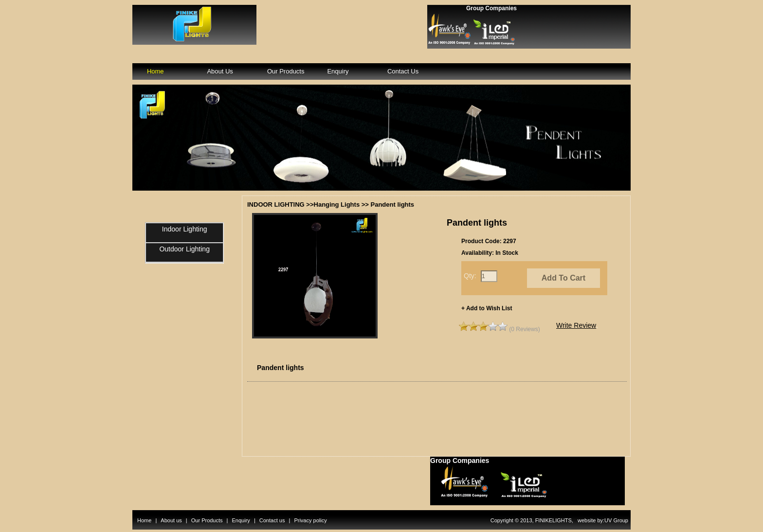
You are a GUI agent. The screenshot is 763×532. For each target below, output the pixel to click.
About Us (220, 71)
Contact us (272, 520)
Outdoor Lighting (184, 249)
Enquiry (338, 71)
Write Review (576, 325)
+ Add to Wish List (487, 308)
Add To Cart (563, 278)
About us (171, 520)
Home (155, 71)
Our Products (286, 71)
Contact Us (403, 71)
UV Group (616, 520)
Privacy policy (310, 520)
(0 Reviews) (524, 329)
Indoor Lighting (185, 229)
